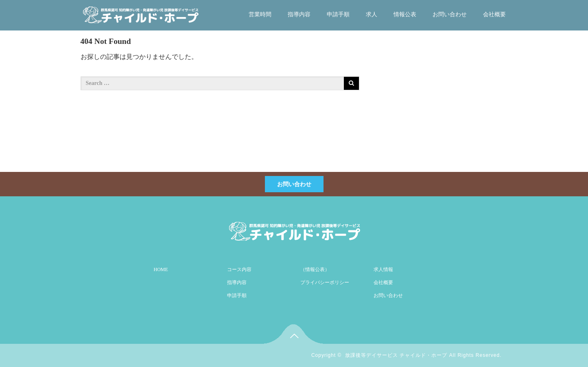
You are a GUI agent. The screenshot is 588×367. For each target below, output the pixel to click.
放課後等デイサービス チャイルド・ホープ (396, 355)
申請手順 (338, 14)
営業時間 (260, 14)
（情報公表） (315, 269)
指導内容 (299, 14)
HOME (161, 269)
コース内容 (239, 269)
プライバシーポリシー (325, 282)
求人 (372, 14)
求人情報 (383, 269)
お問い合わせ (450, 14)
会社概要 (494, 14)
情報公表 (405, 14)
